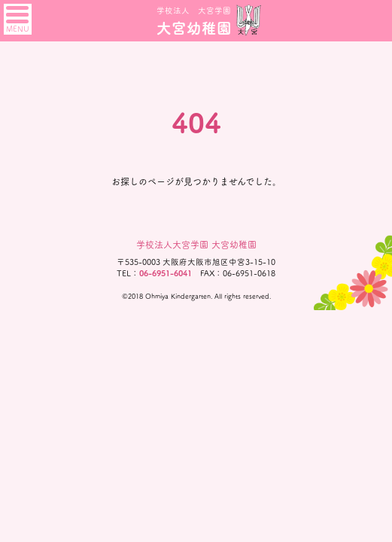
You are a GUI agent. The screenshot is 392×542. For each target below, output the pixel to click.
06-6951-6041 (166, 273)
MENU (18, 20)
